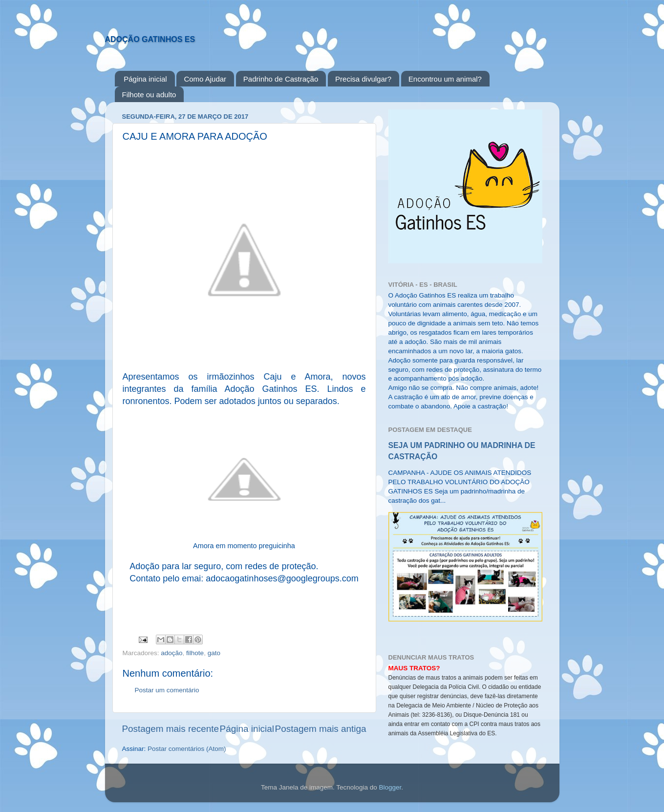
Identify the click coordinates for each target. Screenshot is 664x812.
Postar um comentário (167, 690)
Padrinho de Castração (281, 79)
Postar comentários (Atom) (187, 749)
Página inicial (145, 79)
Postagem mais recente (171, 729)
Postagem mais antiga (321, 729)
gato (214, 653)
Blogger (390, 787)
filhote (195, 653)
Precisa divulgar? (363, 79)
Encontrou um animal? (445, 79)
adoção (171, 653)
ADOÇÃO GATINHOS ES (150, 39)
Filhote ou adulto (149, 95)
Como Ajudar (205, 79)
